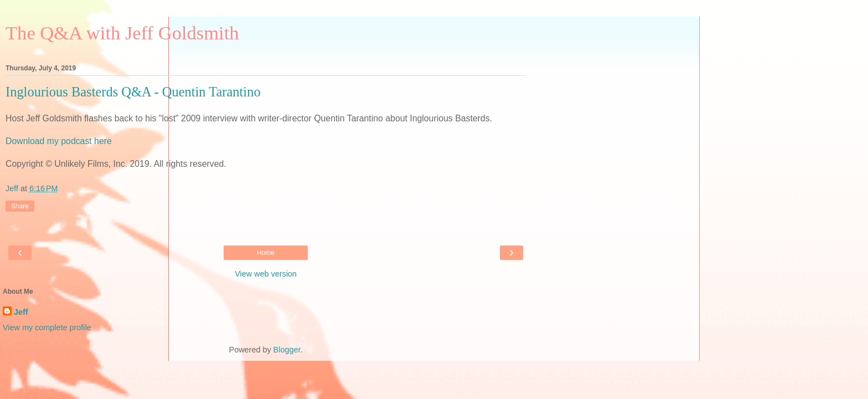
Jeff (21, 312)
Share (20, 206)
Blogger (287, 350)
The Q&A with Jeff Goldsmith (122, 33)
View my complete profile (47, 328)
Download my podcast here (59, 141)
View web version (266, 274)
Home (266, 253)
